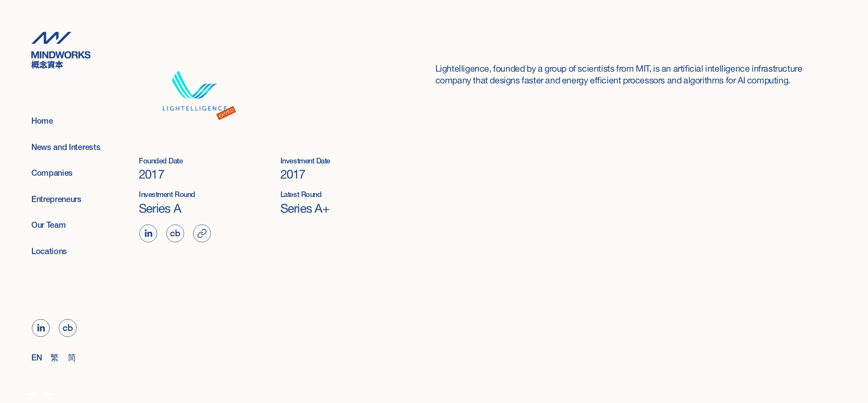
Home (42, 122)
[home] (69, 50)
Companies (52, 174)
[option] (32, 394)
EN (36, 359)
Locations (49, 252)
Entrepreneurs (57, 200)
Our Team (48, 226)
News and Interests (66, 148)
